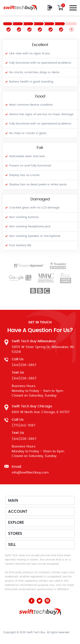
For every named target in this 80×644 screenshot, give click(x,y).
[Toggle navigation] (72, 8)
